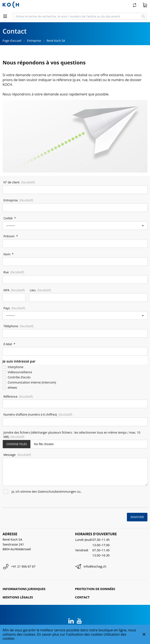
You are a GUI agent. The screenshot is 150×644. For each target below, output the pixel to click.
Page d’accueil (12, 41)
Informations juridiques (24, 589)
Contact (82, 597)
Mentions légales (18, 597)
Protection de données (95, 589)
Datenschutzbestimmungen (57, 492)
